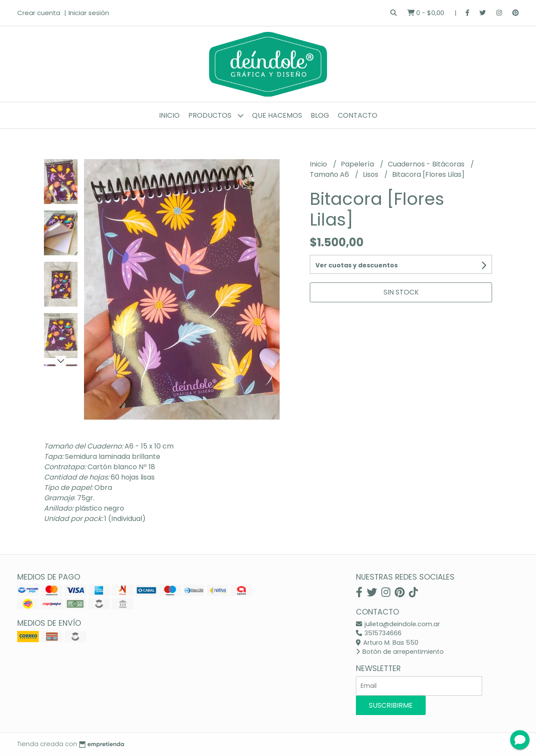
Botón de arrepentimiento (400, 652)
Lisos (371, 174)
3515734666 (379, 633)
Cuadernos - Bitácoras (427, 164)
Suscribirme (391, 705)
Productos (216, 115)
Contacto (358, 115)
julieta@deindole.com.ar (398, 624)
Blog (320, 115)
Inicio (169, 115)
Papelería (358, 164)
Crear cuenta (39, 13)
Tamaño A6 (330, 174)
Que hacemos (277, 115)
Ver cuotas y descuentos (357, 265)
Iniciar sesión (89, 13)
